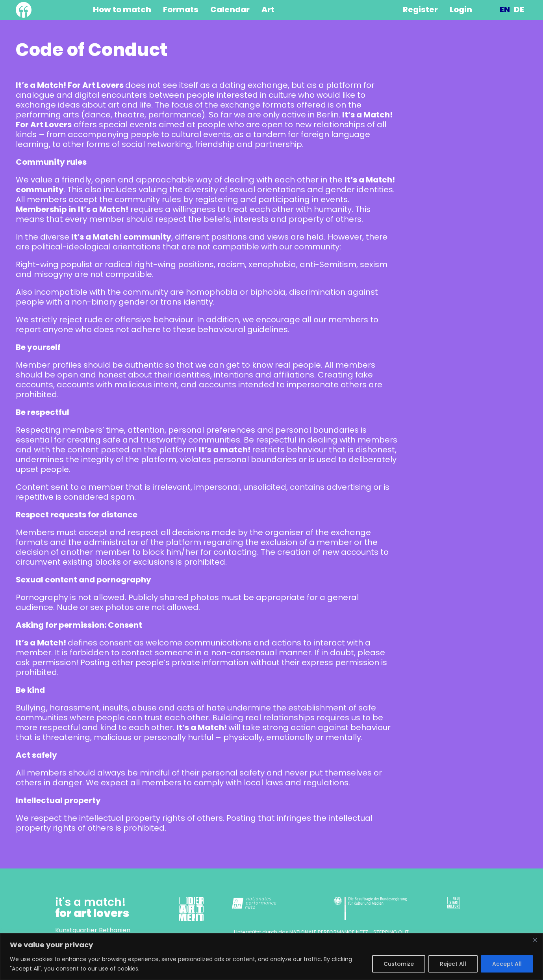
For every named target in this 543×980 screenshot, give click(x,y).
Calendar (230, 10)
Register (420, 10)
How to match (122, 10)
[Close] (535, 940)
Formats (181, 10)
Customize (399, 964)
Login (461, 10)
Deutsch (519, 10)
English (505, 10)
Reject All (453, 964)
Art (268, 10)
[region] (271, 957)
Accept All (507, 964)
